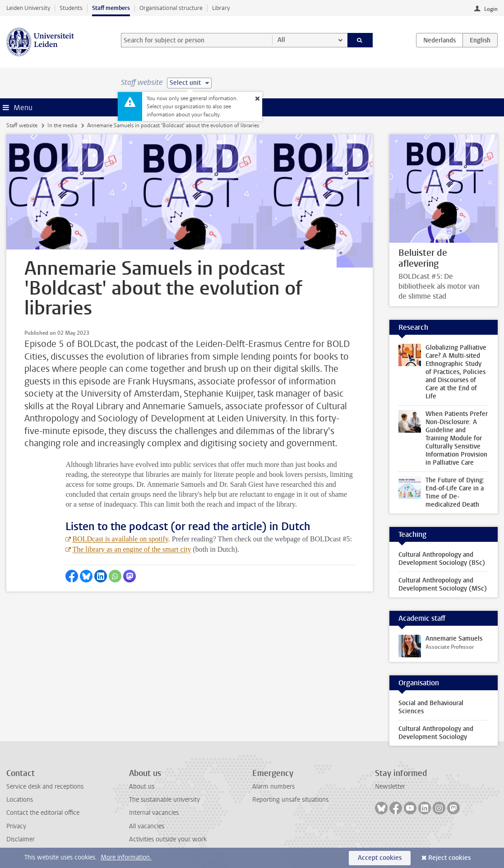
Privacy (16, 826)
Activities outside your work (168, 839)
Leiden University (28, 8)
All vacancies (147, 826)
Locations (20, 800)
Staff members (111, 8)
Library (221, 8)
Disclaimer (21, 839)
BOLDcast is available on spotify (120, 539)
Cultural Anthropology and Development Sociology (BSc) (442, 559)
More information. (126, 857)
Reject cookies (449, 858)
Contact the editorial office (43, 813)
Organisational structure (171, 8)
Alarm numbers (273, 787)
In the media (62, 125)
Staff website (22, 125)
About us (142, 787)
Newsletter (390, 787)
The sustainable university (164, 800)
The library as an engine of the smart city (132, 549)
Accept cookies (380, 858)
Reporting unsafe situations (290, 800)
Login (491, 9)
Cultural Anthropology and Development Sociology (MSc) (443, 584)
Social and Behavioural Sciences (431, 707)
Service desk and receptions (45, 787)
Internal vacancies (154, 813)
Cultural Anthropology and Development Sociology (436, 733)
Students (71, 8)
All (281, 40)
